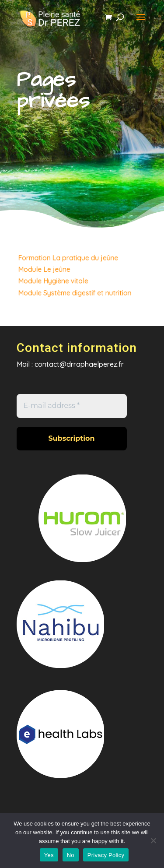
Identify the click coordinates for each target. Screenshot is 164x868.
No (71, 855)
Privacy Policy (106, 855)
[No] (153, 840)
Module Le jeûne (46, 269)
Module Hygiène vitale (55, 280)
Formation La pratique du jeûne (69, 258)
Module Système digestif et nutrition (75, 292)
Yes (49, 855)
